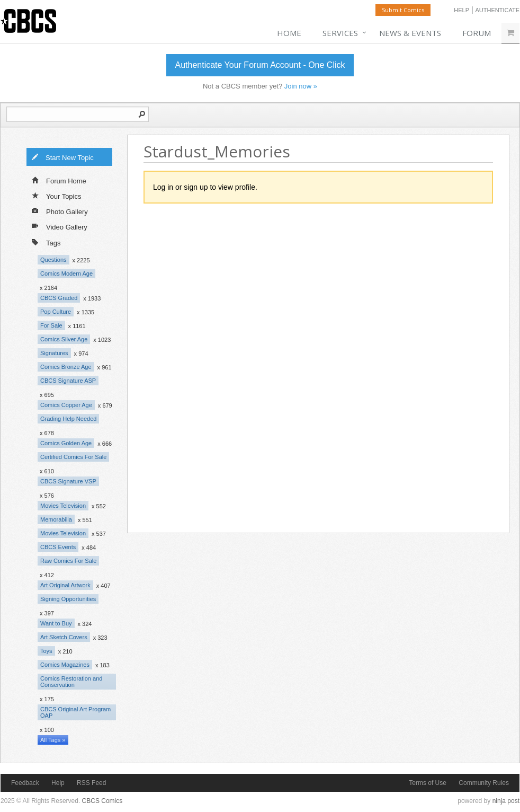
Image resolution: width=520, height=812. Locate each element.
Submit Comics (403, 10)
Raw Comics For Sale (68, 561)
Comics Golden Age (66, 443)
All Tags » (53, 740)
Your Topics (57, 196)
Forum (477, 33)
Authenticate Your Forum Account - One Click (260, 65)
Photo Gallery (60, 211)
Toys (46, 651)
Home (289, 33)
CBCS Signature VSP (68, 481)
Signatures (54, 353)
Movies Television (63, 506)
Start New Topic (62, 157)
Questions (53, 260)
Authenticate (497, 10)
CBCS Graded (59, 298)
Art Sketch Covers (64, 637)
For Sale (51, 325)
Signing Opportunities (68, 599)
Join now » (301, 86)
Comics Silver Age (64, 339)
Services (340, 33)
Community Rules (484, 783)
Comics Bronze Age (66, 367)
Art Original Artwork (65, 585)
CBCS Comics (102, 801)
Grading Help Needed (68, 419)
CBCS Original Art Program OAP (75, 712)
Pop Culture (56, 312)
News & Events (410, 33)
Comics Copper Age (66, 405)
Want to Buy (56, 623)
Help (461, 10)
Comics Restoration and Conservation (71, 682)
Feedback (25, 783)
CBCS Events (58, 547)
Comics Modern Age (66, 273)
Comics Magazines (65, 665)
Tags (46, 242)
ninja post (506, 801)
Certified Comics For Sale (73, 457)
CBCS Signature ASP (68, 381)
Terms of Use (428, 783)
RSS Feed (91, 783)
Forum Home (59, 180)
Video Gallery (60, 226)
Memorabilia (56, 519)
